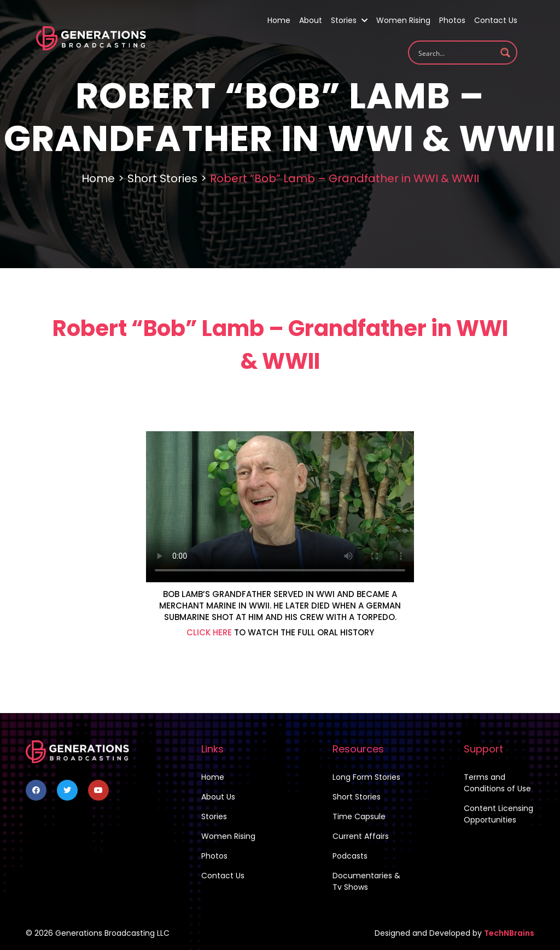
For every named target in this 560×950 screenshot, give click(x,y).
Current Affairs (361, 836)
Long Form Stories (366, 777)
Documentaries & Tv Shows (366, 881)
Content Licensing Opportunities (498, 814)
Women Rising (403, 20)
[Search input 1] (456, 53)
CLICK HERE (209, 632)
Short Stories (162, 178)
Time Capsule (359, 816)
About (311, 20)
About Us (218, 797)
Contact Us (496, 20)
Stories (349, 20)
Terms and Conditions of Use (497, 783)
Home (279, 20)
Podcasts (350, 856)
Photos (452, 20)
